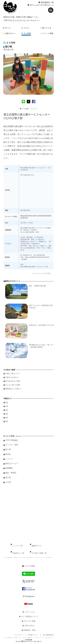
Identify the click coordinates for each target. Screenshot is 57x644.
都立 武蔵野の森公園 (37, 286)
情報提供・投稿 (30, 630)
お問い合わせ (29, 626)
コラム (25, 28)
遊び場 (8, 477)
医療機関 (9, 468)
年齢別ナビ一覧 (18, 553)
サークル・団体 (12, 445)
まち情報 (26, 33)
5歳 (6, 421)
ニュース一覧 (17, 546)
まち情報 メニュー (28, 109)
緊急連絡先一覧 (47, 2)
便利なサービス (12, 464)
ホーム (7, 28)
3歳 (6, 414)
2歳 (6, 410)
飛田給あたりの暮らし (14, 389)
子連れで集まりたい (13, 374)
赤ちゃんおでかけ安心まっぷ (42, 5)
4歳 (6, 418)
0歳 (6, 402)
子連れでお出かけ (12, 377)
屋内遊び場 (8, 50)
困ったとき (46, 28)
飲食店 (8, 454)
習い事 (8, 449)
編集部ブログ (37, 546)
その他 (8, 482)
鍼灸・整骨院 (11, 473)
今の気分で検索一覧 (39, 553)
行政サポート (9, 33)
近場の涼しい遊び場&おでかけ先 (41, 325)
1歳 (6, 406)
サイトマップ (19, 635)
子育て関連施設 (12, 440)
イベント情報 (47, 33)
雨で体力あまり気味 (13, 381)
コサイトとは (29, 612)
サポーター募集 (30, 621)
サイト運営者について (29, 616)
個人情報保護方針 (48, 635)
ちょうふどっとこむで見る (41, 273)
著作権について (33, 635)
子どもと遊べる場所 (13, 385)
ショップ (9, 459)
